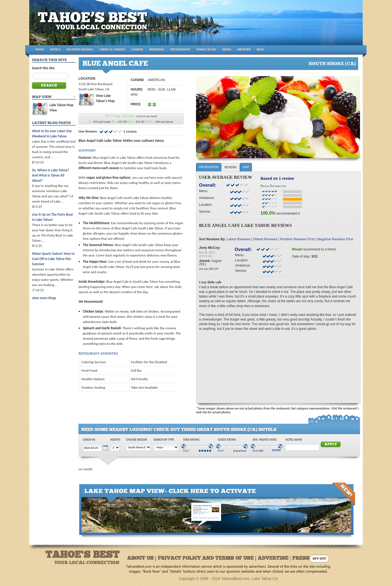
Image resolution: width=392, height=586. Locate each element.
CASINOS (137, 50)
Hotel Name (294, 440)
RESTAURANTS (180, 50)
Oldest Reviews (265, 239)
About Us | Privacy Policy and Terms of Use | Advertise (208, 558)
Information (209, 167)
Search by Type (164, 440)
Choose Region (137, 440)
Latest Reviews (239, 239)
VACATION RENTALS (80, 50)
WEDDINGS (157, 50)
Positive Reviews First (297, 239)
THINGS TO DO (206, 50)
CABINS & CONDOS (112, 50)
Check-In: (89, 440)
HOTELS (55, 50)
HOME (40, 50)
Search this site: (44, 68)
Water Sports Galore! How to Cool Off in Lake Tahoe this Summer (53, 259)
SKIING (227, 50)
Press (301, 558)
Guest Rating (227, 440)
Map (246, 167)
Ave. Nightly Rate (265, 440)
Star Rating (191, 440)
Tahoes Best (94, 25)
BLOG (260, 50)
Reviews (230, 167)
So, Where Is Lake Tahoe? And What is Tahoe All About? (51, 175)
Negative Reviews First (335, 239)
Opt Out (319, 559)
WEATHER (244, 50)
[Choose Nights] (115, 448)
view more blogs (44, 298)
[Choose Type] (166, 447)
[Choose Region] (138, 447)
